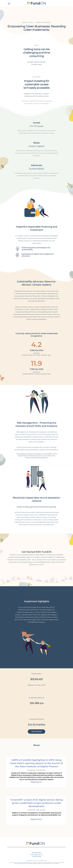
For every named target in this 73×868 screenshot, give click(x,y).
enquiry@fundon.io (37, 855)
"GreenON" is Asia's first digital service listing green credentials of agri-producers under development (36, 803)
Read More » (36, 782)
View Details (36, 732)
